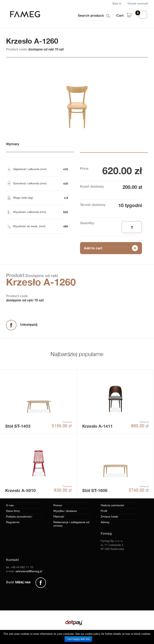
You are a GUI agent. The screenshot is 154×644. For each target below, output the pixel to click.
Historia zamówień (112, 505)
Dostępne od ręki (41, 275)
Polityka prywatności (19, 517)
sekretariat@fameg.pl (29, 571)
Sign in (117, 3)
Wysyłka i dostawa (65, 511)
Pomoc (58, 505)
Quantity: (87, 223)
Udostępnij (29, 324)
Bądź (18, 582)
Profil (104, 511)
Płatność (59, 517)
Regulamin (13, 522)
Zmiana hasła (109, 517)
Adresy (105, 522)
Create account (138, 3)
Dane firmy (13, 511)
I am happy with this (78, 639)
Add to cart (93, 248)
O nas (10, 505)
